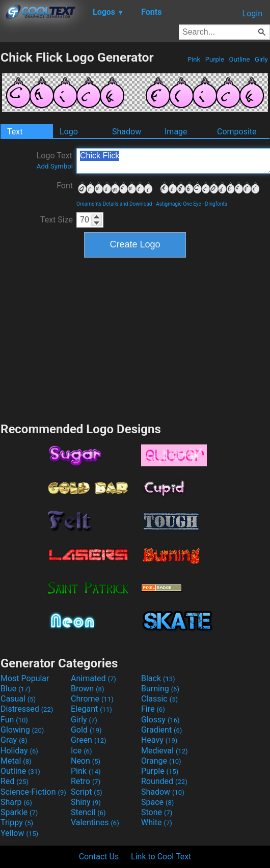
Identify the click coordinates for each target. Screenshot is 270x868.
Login (252, 13)
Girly (261, 59)
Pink (194, 59)
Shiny (86, 802)
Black (158, 678)
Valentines (95, 822)
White (157, 822)
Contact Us (99, 857)
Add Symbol (55, 166)
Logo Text (55, 160)
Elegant (91, 709)
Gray (14, 740)
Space (157, 802)
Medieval (165, 751)
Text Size (57, 220)
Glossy (160, 720)
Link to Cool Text (161, 857)
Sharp (16, 802)
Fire (153, 709)
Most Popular (25, 678)
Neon (86, 761)
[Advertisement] (135, 339)
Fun (14, 720)
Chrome (92, 699)
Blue (16, 689)
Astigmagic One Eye (179, 204)
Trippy (17, 822)
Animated (93, 678)
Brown (87, 689)
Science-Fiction (33, 792)
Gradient (161, 730)
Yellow (19, 833)
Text (15, 132)
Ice (81, 751)
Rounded (164, 781)
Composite (237, 132)
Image (176, 132)
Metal (16, 761)
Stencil (88, 812)
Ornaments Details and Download (114, 204)
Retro (86, 781)
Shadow (127, 132)
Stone (157, 812)
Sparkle (19, 812)
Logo (69, 132)
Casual (18, 699)
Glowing (22, 730)
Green (89, 740)
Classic (159, 699)
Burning (160, 689)
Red (15, 781)
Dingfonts (216, 204)
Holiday (19, 751)
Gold (86, 730)
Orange (161, 761)
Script (87, 792)
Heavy (159, 740)
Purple (215, 59)
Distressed (27, 709)
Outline (239, 59)
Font (65, 186)
